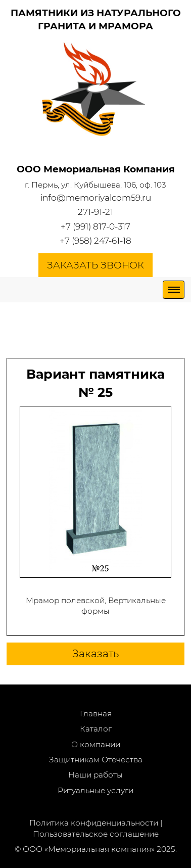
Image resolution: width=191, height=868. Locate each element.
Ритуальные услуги (96, 790)
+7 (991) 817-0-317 (96, 226)
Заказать (96, 653)
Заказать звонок (96, 265)
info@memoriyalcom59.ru (96, 198)
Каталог (96, 729)
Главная (96, 714)
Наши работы (96, 775)
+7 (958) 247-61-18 (96, 241)
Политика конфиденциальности (94, 823)
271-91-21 (96, 212)
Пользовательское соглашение (96, 834)
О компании (96, 744)
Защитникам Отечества (96, 760)
